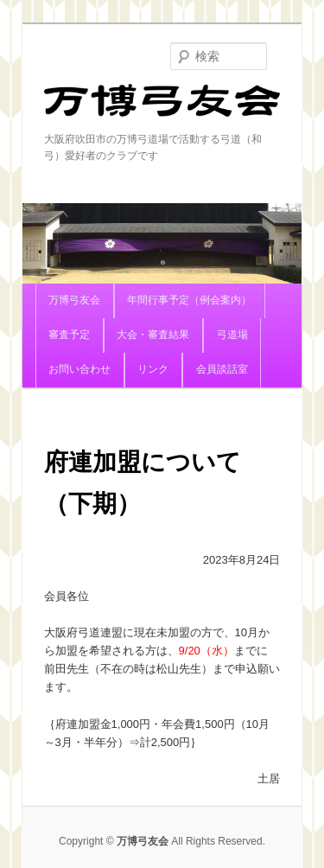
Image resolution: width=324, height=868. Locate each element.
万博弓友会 (162, 108)
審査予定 (69, 335)
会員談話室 (222, 369)
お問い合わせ (79, 369)
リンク (153, 369)
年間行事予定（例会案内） (189, 300)
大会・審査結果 (153, 335)
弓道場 (232, 335)
